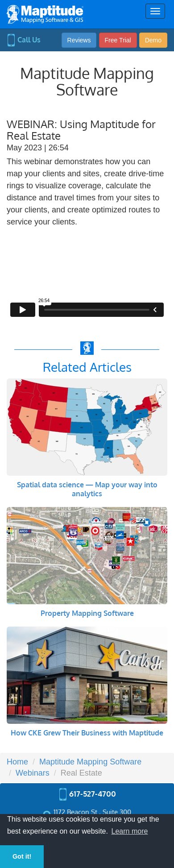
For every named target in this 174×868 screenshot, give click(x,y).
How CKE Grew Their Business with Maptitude (87, 733)
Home (17, 762)
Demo (153, 40)
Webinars (33, 773)
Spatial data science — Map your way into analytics (87, 489)
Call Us (24, 40)
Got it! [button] (22, 856)
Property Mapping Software (87, 613)
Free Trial (118, 40)
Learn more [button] (130, 831)
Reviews (79, 40)
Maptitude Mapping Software (90, 762)
